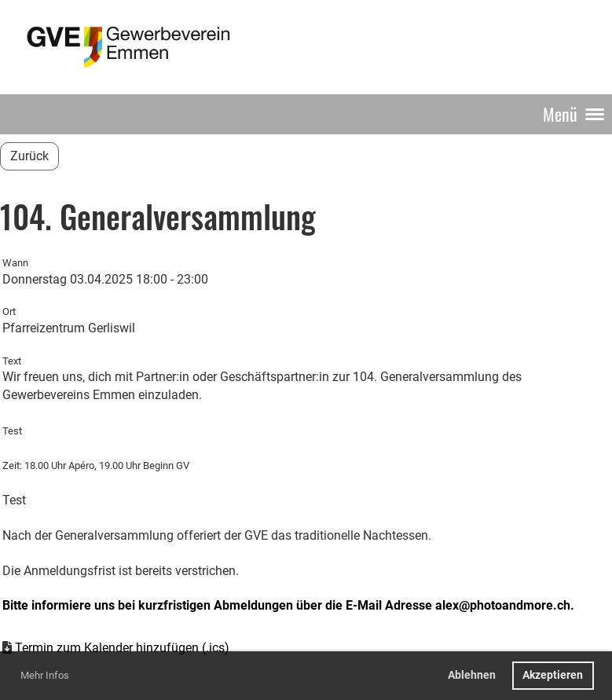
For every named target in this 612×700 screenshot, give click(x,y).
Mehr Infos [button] (45, 675)
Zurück (29, 156)
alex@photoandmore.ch (503, 605)
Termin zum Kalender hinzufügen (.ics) (122, 648)
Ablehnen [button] (472, 675)
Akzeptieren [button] (553, 675)
